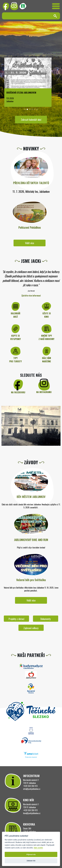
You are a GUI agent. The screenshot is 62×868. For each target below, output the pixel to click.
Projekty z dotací (16, 619)
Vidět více (30, 243)
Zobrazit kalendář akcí (31, 120)
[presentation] (3, 76)
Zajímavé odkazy (31, 628)
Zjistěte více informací (31, 296)
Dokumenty (46, 619)
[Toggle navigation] (56, 6)
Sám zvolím (38, 848)
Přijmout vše (31, 854)
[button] (25, 109)
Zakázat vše (31, 861)
